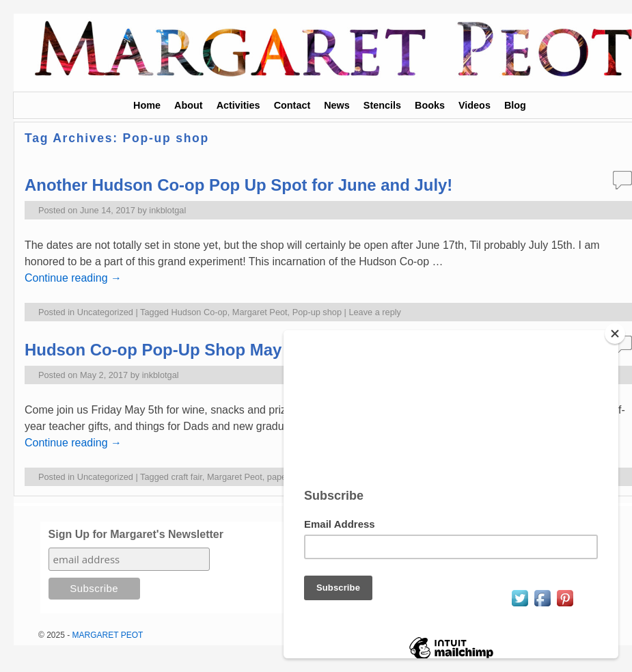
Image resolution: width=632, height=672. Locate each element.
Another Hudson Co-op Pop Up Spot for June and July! (238, 185)
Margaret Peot (260, 312)
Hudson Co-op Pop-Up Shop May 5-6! (170, 350)
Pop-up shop (317, 312)
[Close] (615, 334)
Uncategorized (105, 312)
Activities (238, 105)
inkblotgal (167, 210)
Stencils (382, 105)
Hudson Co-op (200, 312)
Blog (515, 105)
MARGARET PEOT (108, 635)
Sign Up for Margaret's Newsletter (136, 534)
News (337, 105)
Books (430, 105)
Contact (292, 105)
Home (147, 105)
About (189, 105)
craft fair (187, 477)
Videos (475, 105)
